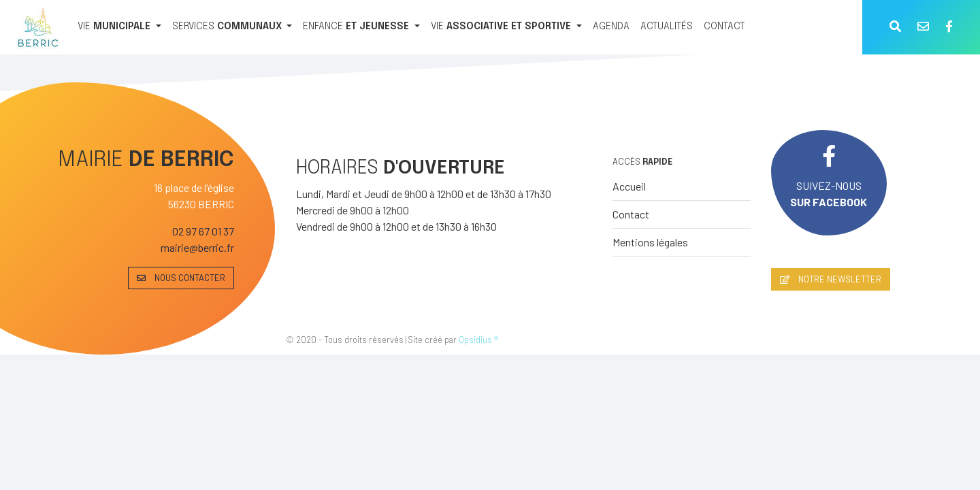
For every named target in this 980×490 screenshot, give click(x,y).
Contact (631, 214)
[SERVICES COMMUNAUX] (232, 27)
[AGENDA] (611, 27)
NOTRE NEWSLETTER (831, 279)
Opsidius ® (478, 340)
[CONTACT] (724, 27)
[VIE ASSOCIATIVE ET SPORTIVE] (506, 27)
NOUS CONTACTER (181, 278)
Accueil (629, 186)
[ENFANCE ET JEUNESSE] (361, 27)
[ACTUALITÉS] (667, 27)
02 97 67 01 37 (203, 231)
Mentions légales (650, 242)
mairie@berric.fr (197, 247)
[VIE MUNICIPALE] (119, 27)
